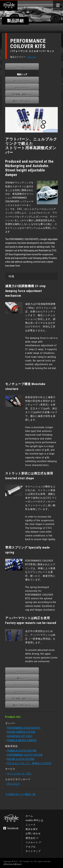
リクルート (32, 842)
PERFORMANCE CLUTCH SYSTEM (25, 755)
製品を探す (32, 829)
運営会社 (31, 838)
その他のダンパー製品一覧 (20, 794)
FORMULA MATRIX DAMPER (22, 740)
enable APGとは (34, 820)
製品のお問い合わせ (22, 101)
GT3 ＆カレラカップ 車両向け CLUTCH (29, 763)
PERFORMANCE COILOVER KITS (24, 728)
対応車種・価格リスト (22, 95)
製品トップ (22, 74)
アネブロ (31, 847)
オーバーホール (22, 88)
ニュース (31, 825)
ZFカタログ (13, 784)
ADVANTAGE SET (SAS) (20, 736)
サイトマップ (33, 851)
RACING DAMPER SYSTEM (21, 732)
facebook (13, 828)
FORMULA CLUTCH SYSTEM (22, 751)
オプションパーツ (22, 81)
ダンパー (32, 57)
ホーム (29, 816)
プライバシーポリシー (13, 864)
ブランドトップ (22, 68)
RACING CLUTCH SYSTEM (21, 759)
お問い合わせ (33, 833)
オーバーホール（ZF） (20, 774)
